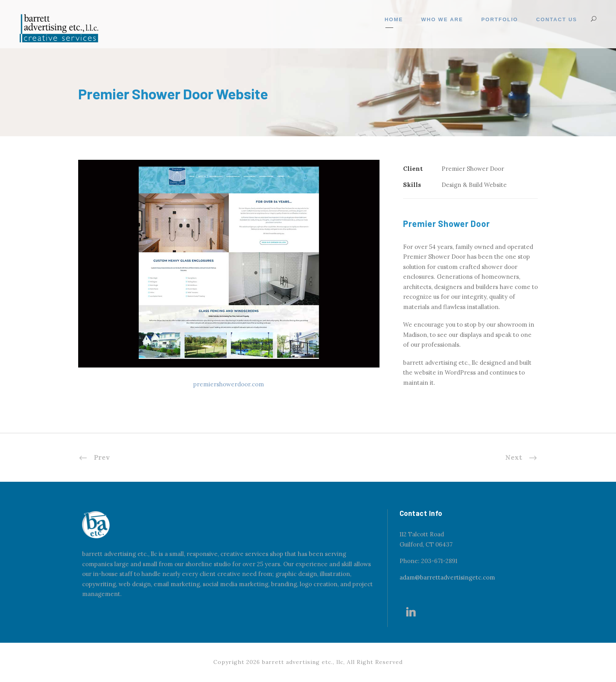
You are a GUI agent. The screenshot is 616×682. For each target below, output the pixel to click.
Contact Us (557, 19)
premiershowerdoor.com (229, 384)
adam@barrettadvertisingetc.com (447, 577)
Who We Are (442, 19)
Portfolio (500, 19)
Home (394, 19)
